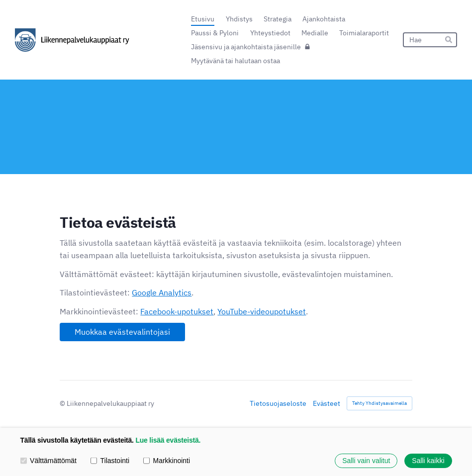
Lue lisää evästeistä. (168, 440)
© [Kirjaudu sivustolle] (63, 403)
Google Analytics (162, 292)
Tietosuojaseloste (278, 403)
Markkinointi (167, 461)
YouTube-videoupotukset (262, 311)
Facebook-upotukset (177, 311)
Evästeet (327, 403)
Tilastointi (110, 461)
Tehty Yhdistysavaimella (379, 403)
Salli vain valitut (366, 461)
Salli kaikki (428, 461)
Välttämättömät (49, 461)
